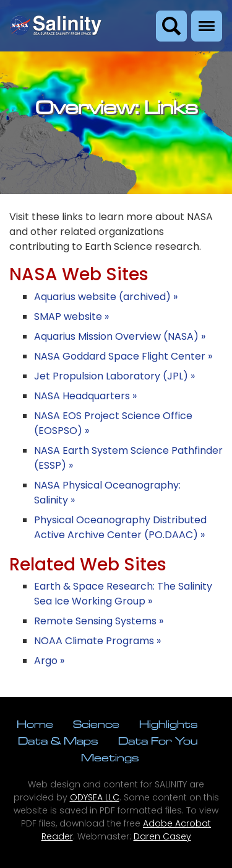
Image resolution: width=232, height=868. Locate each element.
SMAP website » (71, 317)
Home (35, 724)
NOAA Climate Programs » (97, 641)
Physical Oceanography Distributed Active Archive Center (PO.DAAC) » (120, 527)
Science (96, 724)
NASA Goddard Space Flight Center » (123, 356)
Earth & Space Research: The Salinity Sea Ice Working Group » (123, 594)
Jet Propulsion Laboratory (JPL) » (114, 376)
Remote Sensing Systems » (99, 621)
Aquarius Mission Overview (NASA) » (120, 336)
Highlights (169, 724)
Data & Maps (58, 741)
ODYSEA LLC (95, 797)
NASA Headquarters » (85, 396)
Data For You (158, 741)
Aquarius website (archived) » (106, 297)
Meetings (110, 757)
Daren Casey (162, 836)
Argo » (49, 661)
